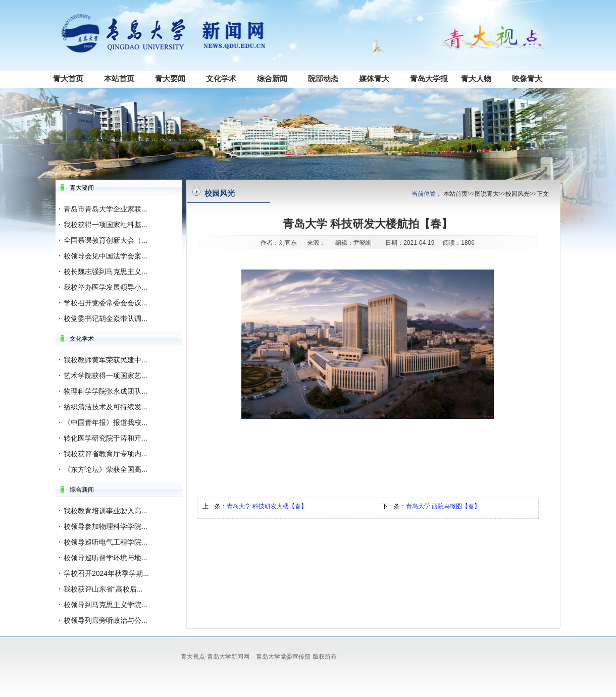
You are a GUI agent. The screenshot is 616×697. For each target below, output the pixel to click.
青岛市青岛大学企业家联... (106, 209)
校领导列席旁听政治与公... (106, 620)
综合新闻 (272, 78)
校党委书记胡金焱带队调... (106, 318)
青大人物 (476, 78)
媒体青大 (374, 78)
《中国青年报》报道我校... (106, 422)
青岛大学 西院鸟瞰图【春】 (443, 506)
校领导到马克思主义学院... (106, 605)
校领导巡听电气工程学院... (106, 542)
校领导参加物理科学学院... (106, 526)
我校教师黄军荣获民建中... (106, 360)
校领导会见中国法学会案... (106, 256)
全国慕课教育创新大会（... (106, 240)
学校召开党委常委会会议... (106, 303)
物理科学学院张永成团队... (106, 391)
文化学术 (221, 78)
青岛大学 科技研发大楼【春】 (267, 506)
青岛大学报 (429, 78)
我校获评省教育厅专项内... (106, 454)
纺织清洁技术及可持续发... (106, 407)
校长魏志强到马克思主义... (106, 272)
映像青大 (527, 78)
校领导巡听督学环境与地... (106, 558)
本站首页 (119, 78)
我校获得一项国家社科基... (106, 225)
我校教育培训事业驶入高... (106, 511)
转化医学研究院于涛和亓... (106, 438)
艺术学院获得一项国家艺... (106, 376)
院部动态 (323, 78)
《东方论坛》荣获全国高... (106, 469)
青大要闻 (170, 78)
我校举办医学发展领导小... (106, 287)
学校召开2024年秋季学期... (106, 573)
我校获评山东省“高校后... (103, 589)
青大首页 (68, 78)
